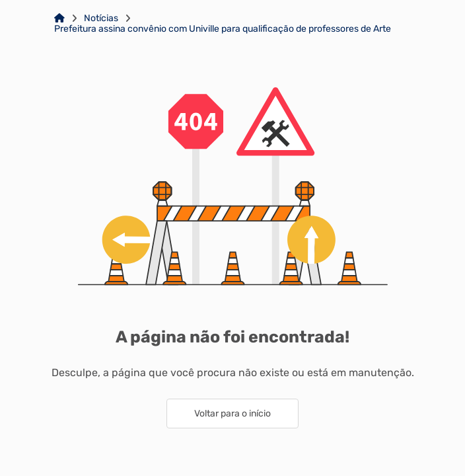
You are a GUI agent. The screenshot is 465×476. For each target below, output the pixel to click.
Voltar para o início (232, 414)
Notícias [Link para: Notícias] (101, 19)
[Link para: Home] (59, 19)
